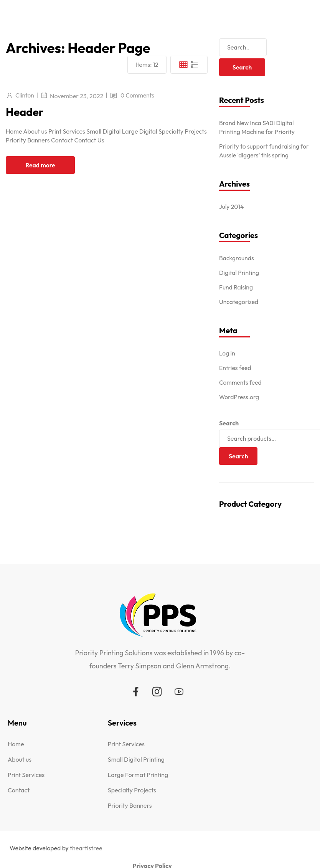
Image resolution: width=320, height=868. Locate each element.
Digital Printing (239, 273)
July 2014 (232, 207)
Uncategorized (239, 302)
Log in (227, 353)
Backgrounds (237, 258)
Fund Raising (236, 287)
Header (26, 112)
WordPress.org (239, 397)
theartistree (86, 848)
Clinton (25, 95)
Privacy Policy (291, 845)
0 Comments (139, 95)
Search (229, 423)
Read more (40, 165)
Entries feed (235, 368)
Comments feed (241, 382)
